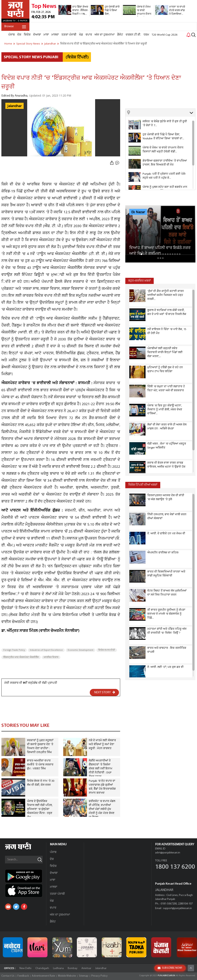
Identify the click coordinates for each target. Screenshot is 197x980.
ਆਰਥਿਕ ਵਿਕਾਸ (51, 657)
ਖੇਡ (81, 35)
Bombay (73, 968)
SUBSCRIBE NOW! (170, 968)
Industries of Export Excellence (46, 650)
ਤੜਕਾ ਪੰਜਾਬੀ (69, 35)
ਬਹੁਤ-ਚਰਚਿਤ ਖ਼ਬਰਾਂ (140, 281)
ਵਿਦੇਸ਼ (27, 35)
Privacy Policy (99, 976)
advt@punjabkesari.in (168, 853)
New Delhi (25, 968)
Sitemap (84, 976)
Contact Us (8, 976)
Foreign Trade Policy (14, 650)
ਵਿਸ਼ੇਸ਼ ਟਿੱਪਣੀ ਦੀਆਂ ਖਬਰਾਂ (143, 485)
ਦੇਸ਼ (19, 35)
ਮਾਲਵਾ (55, 35)
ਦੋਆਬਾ (37, 35)
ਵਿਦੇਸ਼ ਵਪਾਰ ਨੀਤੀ (107, 650)
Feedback (23, 976)
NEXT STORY (105, 692)
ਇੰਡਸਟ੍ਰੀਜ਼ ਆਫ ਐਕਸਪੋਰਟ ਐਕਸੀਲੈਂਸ (21, 657)
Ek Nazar (138, 212)
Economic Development (81, 650)
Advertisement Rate (43, 976)
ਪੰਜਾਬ (11, 35)
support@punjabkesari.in (177, 908)
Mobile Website (67, 976)
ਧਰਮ (146, 35)
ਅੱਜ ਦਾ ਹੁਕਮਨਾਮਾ (105, 35)
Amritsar (86, 968)
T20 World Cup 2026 (165, 35)
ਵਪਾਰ (89, 35)
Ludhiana (58, 968)
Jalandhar (14, 106)
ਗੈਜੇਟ (120, 35)
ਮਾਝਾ (46, 35)
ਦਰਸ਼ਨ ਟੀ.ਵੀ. (133, 35)
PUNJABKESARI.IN (166, 976)
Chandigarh (42, 968)
